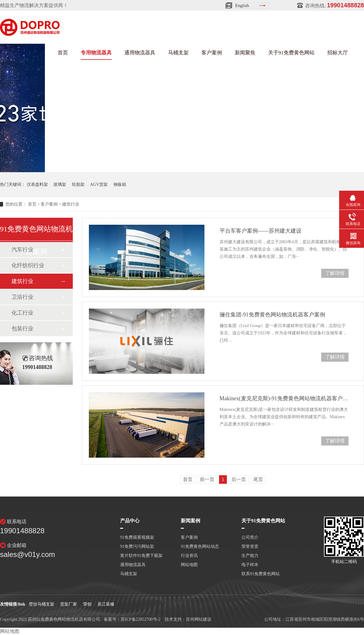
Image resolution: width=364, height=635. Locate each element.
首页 (63, 53)
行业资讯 (189, 556)
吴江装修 (106, 604)
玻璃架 (60, 184)
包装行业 (22, 329)
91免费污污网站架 (137, 547)
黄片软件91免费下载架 (141, 556)
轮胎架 (78, 184)
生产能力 (250, 556)
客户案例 (212, 53)
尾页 (258, 479)
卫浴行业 (22, 297)
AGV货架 (99, 184)
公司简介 (250, 538)
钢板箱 (120, 184)
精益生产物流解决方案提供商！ (34, 5)
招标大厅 (338, 53)
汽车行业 (22, 250)
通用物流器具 (140, 53)
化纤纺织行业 (28, 265)
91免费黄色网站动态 (200, 547)
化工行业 (22, 313)
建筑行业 (71, 204)
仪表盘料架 (37, 184)
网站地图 (189, 565)
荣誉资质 (250, 547)
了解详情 (335, 273)
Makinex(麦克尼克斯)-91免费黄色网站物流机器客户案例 (284, 398)
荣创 (87, 604)
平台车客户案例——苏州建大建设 (261, 231)
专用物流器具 (96, 53)
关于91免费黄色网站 (291, 53)
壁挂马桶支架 (42, 604)
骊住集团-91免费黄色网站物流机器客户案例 (272, 315)
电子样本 (250, 565)
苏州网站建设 (199, 619)
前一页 (207, 479)
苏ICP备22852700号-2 (141, 619)
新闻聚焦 (245, 53)
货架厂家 (69, 604)
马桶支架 (178, 53)
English (242, 5)
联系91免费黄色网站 (261, 574)
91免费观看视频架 (137, 538)
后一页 (239, 479)
